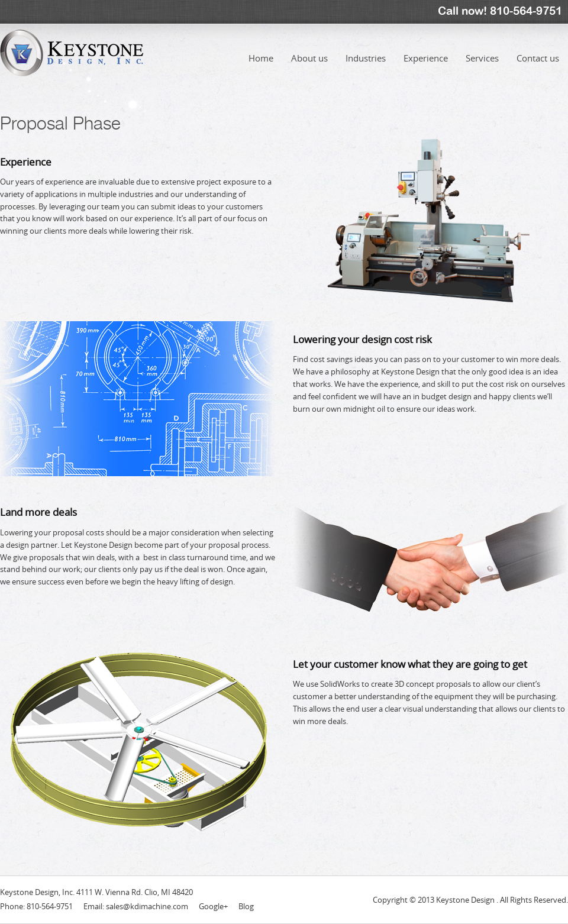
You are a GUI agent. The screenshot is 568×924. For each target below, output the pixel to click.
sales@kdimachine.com (147, 906)
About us (309, 49)
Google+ (213, 906)
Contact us (538, 49)
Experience (426, 49)
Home (261, 49)
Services (482, 49)
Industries (366, 49)
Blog (246, 906)
